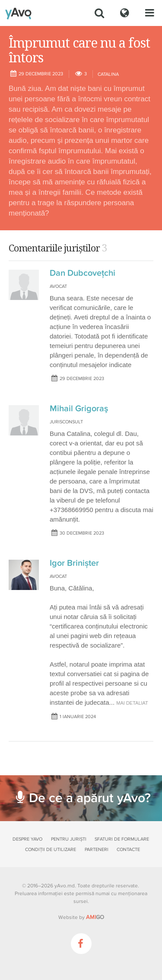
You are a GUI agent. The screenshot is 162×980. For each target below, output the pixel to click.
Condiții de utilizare (51, 849)
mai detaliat (132, 703)
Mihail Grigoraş (79, 409)
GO (95, 917)
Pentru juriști (69, 839)
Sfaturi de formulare (122, 839)
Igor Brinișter (74, 563)
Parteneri (97, 849)
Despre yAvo (27, 839)
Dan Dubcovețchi (83, 273)
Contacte (128, 849)
